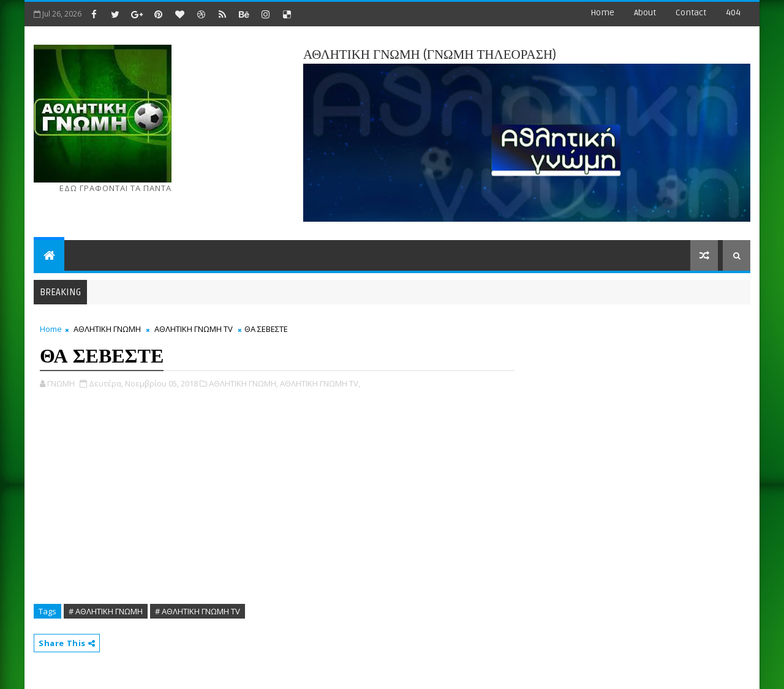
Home (602, 13)
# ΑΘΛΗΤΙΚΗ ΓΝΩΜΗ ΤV (198, 611)
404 (733, 13)
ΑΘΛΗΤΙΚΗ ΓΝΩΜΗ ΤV (194, 329)
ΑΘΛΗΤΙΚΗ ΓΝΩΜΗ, (243, 383)
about (645, 13)
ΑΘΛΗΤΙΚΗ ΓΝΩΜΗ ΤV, (320, 383)
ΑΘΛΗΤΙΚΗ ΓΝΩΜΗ (107, 329)
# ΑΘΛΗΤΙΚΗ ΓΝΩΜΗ (106, 611)
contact (691, 13)
